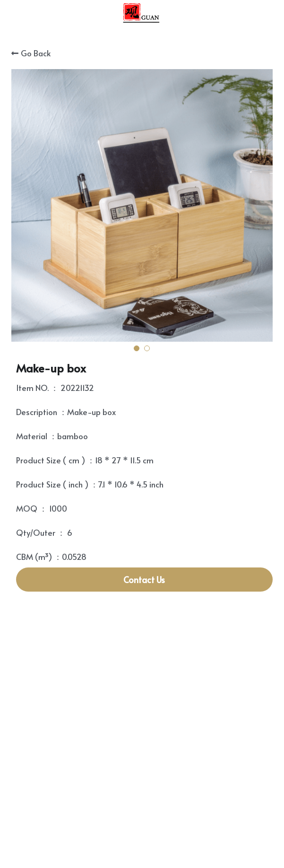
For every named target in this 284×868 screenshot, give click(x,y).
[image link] (142, 13)
